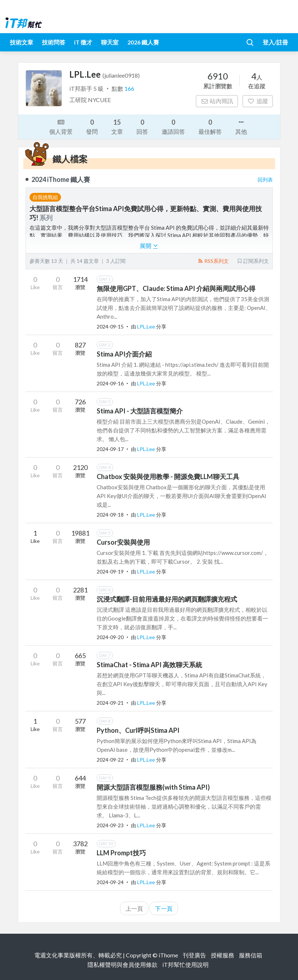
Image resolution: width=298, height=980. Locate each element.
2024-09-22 (110, 760)
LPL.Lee (147, 326)
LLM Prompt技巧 (121, 853)
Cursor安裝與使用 (123, 542)
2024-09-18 (110, 515)
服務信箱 (251, 955)
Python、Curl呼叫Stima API (138, 730)
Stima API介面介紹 (124, 354)
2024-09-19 (110, 571)
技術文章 (22, 42)
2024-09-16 (110, 383)
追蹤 (258, 101)
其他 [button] (241, 126)
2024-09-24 (110, 882)
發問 (92, 126)
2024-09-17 (110, 449)
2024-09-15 (110, 326)
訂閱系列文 (253, 261)
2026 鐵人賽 (143, 42)
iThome (168, 955)
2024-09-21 (110, 703)
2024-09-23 (110, 825)
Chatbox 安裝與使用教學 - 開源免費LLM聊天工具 (168, 477)
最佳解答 (210, 126)
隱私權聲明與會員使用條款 (123, 965)
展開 (149, 246)
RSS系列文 (213, 261)
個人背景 (61, 126)
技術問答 (54, 42)
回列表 (265, 180)
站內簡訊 (217, 101)
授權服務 (222, 955)
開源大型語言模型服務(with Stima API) (153, 787)
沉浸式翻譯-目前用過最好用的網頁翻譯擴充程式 (167, 599)
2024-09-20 (110, 637)
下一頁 (164, 908)
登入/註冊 (275, 42)
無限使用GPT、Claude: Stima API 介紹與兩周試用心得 (176, 288)
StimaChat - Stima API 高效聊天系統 (149, 665)
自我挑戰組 (45, 197)
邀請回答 (173, 126)
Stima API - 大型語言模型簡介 (140, 411)
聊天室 (110, 42)
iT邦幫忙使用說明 (185, 965)
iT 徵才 (83, 42)
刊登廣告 (194, 955)
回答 (142, 126)
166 (129, 88)
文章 (117, 126)
